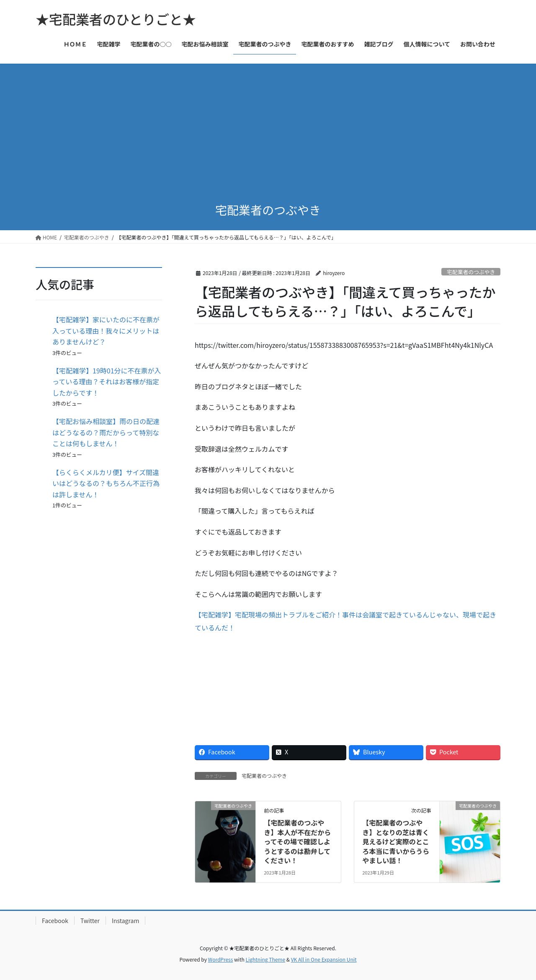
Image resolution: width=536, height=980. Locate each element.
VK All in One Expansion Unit (324, 959)
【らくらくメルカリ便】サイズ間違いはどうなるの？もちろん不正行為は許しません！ (106, 483)
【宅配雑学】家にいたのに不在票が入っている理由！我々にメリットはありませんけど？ (106, 331)
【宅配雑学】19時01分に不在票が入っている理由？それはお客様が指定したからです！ (107, 382)
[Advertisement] (268, 126)
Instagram (125, 921)
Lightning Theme (265, 959)
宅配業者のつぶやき (471, 272)
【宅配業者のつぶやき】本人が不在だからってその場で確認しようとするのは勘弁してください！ (297, 841)
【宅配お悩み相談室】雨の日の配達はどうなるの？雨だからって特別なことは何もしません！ (106, 432)
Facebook (55, 921)
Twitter (90, 921)
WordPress (221, 959)
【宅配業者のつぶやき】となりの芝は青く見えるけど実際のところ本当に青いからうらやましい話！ (396, 841)
